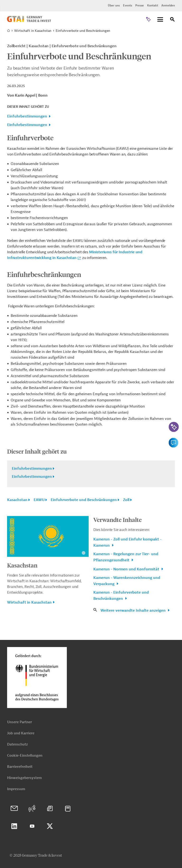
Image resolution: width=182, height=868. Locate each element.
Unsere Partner (20, 722)
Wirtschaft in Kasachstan (33, 31)
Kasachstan (17, 500)
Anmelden (168, 5)
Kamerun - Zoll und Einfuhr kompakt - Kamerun (127, 542)
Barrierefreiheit (20, 767)
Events (127, 5)
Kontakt (153, 5)
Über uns (114, 5)
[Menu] (160, 20)
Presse (140, 5)
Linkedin (14, 826)
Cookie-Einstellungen (25, 756)
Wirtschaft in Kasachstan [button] (29, 602)
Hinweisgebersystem (24, 778)
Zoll (126, 500)
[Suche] (173, 20)
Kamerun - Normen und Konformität (127, 569)
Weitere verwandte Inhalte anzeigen (134, 610)
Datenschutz (17, 744)
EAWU (39, 500)
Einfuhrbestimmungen (27, 116)
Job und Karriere (21, 733)
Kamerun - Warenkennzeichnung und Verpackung (127, 581)
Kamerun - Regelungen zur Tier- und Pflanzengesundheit (126, 557)
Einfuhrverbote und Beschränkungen (84, 500)
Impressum (16, 789)
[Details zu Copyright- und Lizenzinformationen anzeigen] (84, 553)
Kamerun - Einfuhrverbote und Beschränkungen (121, 596)
